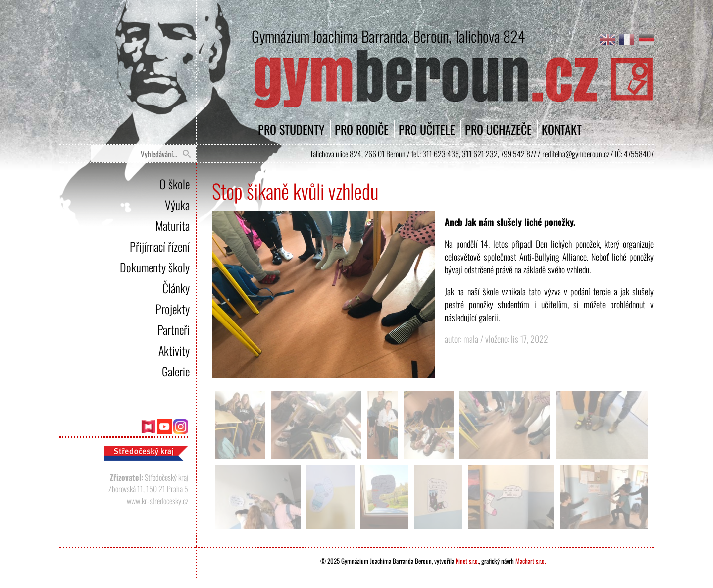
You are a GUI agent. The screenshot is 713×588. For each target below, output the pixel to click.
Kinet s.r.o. (467, 561)
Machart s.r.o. (531, 561)
